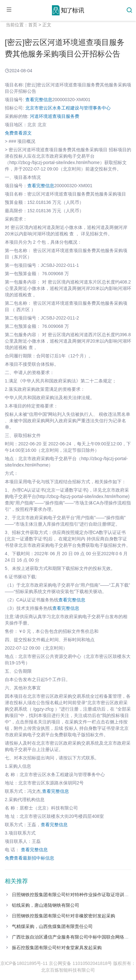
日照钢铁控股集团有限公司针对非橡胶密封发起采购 (64, 916)
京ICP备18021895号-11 (24, 963)
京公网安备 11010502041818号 (80, 963)
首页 (33, 25)
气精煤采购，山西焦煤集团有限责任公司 (52, 926)
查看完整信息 (39, 100)
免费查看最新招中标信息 (30, 858)
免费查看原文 (18, 133)
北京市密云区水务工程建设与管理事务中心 (68, 108)
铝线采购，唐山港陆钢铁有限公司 (46, 905)
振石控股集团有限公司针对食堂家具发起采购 (57, 948)
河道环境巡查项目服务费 (55, 116)
